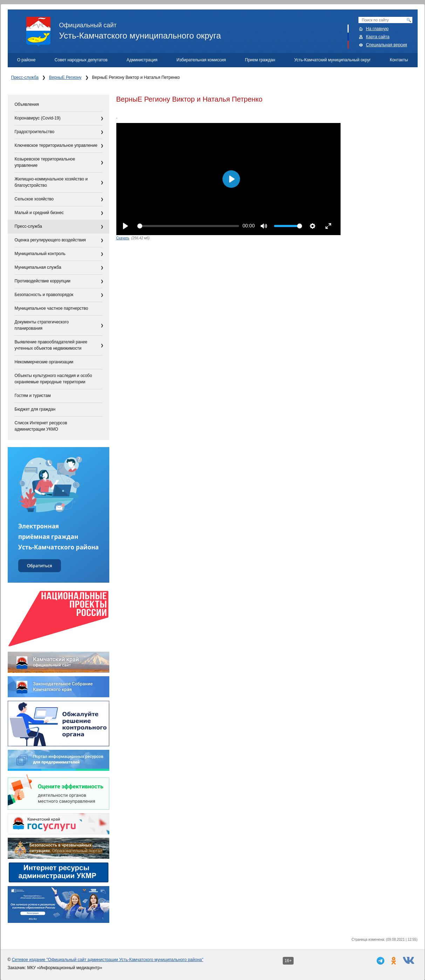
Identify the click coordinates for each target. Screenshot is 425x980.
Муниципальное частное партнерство (52, 308)
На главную (377, 29)
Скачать (123, 238)
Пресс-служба (25, 77)
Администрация (142, 60)
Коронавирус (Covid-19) (38, 118)
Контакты (399, 60)
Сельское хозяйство (34, 199)
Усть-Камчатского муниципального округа (222, 28)
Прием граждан (260, 60)
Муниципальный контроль (40, 254)
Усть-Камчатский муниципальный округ (333, 60)
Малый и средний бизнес (39, 213)
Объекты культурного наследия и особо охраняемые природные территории (53, 379)
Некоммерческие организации (44, 362)
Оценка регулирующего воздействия (50, 240)
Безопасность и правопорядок (44, 295)
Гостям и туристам (33, 396)
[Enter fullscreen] (328, 226)
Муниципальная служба (38, 267)
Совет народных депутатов (81, 60)
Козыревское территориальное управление (45, 162)
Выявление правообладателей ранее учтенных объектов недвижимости (51, 345)
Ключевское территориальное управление (56, 145)
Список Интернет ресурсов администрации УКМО (41, 426)
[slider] (188, 226)
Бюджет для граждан (35, 409)
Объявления (27, 104)
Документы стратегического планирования (42, 325)
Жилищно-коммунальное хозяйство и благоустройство (51, 182)
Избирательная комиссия (201, 60)
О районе (26, 60)
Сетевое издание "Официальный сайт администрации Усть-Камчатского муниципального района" (108, 960)
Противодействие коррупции (43, 281)
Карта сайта (378, 37)
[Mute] (264, 226)
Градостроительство (35, 132)
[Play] (125, 226)
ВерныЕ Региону (65, 77)
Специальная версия (387, 45)
